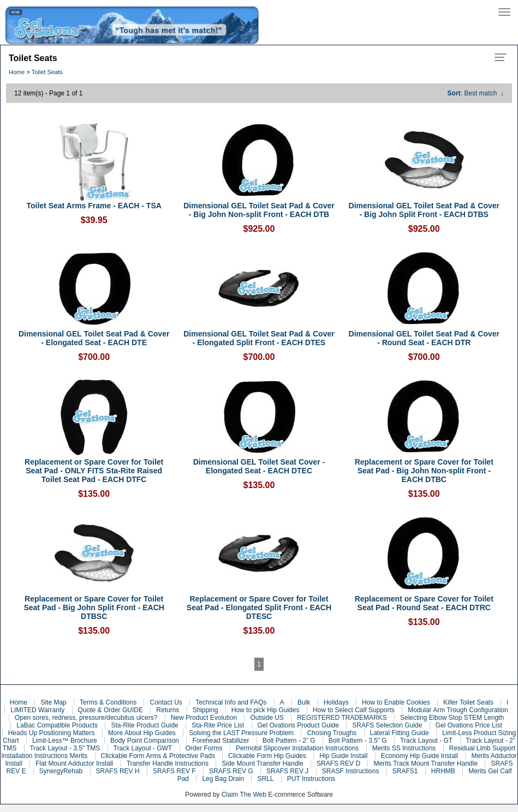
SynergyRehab (61, 771)
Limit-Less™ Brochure (65, 741)
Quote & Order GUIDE (111, 710)
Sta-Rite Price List (218, 725)
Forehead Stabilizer (221, 741)
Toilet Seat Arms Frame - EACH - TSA (94, 206)
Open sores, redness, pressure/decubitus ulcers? (86, 718)
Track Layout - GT (426, 741)
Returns (168, 710)
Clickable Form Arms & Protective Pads (158, 756)
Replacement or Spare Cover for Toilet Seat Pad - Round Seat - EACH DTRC (424, 603)
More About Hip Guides (142, 733)
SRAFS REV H (118, 771)
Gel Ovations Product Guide (298, 725)
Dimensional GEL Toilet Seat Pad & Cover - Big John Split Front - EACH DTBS (424, 210)
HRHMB (443, 771)
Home (17, 72)
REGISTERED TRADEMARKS (342, 718)
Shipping (206, 710)
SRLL (265, 779)
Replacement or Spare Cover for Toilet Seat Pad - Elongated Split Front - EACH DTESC (259, 608)
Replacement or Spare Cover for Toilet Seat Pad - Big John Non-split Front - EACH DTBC (424, 471)
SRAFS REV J (287, 771)
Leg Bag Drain (223, 779)
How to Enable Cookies (396, 702)
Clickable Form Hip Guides (267, 756)
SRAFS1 (405, 771)
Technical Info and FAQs (231, 702)
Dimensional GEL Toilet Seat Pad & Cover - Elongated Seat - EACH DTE (94, 338)
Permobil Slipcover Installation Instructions (297, 748)
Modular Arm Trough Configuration (458, 710)
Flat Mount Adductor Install (74, 763)
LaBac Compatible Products (57, 725)
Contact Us (166, 702)
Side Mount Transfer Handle (262, 763)
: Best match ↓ (476, 93)
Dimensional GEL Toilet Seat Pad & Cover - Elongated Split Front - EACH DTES (259, 338)
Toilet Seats (47, 72)
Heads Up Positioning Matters (52, 733)
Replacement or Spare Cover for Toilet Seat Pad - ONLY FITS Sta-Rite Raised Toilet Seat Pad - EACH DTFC (94, 471)
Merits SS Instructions (404, 748)
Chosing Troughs (332, 733)
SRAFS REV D (338, 763)
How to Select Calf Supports (354, 710)
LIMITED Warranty (37, 710)
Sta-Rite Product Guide (144, 725)
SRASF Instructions (351, 771)
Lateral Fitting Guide (400, 733)
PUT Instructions (311, 779)
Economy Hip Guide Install (419, 756)
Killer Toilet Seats (468, 702)
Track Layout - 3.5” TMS (65, 748)
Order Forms (204, 748)
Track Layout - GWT (143, 748)
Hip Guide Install (343, 756)
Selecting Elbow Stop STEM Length (452, 718)
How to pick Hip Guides (266, 710)
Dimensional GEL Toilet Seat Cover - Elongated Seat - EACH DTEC (259, 466)
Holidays (336, 702)
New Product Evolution (204, 718)
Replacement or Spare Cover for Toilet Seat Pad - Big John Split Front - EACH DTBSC (94, 608)
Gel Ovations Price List (469, 725)
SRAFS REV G (231, 771)
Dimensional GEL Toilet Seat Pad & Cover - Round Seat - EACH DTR (424, 338)
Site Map (53, 702)
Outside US (267, 718)
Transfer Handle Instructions (168, 763)
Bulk (304, 702)
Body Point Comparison (145, 741)
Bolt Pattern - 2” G (289, 741)
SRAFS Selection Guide (387, 725)
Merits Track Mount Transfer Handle (425, 763)
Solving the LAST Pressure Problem (241, 733)
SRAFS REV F (174, 771)
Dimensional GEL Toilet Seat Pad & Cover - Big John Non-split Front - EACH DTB (259, 210)
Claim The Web (244, 795)
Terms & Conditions (108, 702)
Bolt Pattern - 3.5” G (358, 741)
